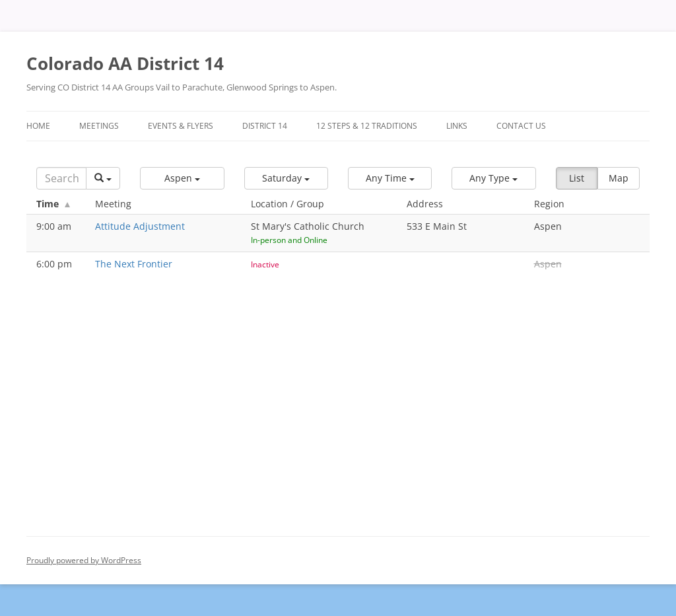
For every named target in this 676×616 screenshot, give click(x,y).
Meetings (99, 126)
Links (457, 126)
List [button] (577, 178)
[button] (182, 178)
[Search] (61, 178)
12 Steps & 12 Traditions (367, 126)
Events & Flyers (181, 126)
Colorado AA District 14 (125, 63)
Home (38, 126)
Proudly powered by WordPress (84, 560)
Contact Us (521, 126)
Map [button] (619, 178)
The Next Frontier (134, 264)
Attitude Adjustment (140, 226)
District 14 (265, 126)
